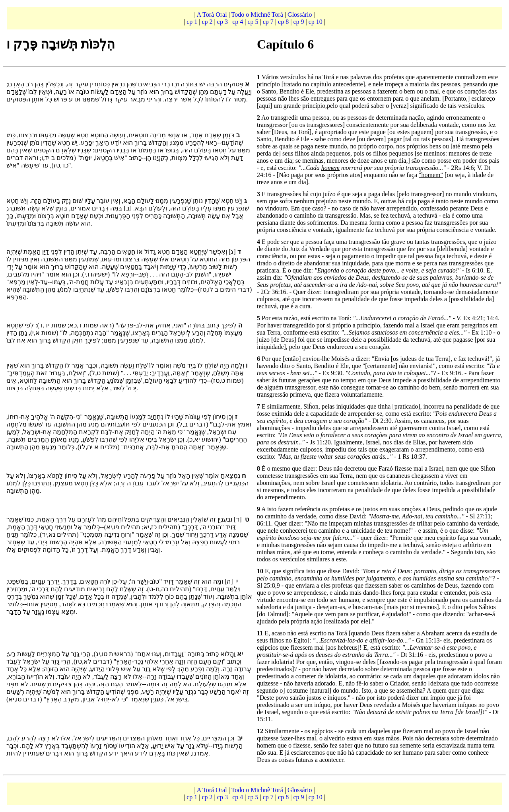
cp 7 (268, 22)
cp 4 (238, 22)
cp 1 (192, 22)
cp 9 (298, 22)
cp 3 (222, 22)
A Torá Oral (213, 15)
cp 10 (316, 22)
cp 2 (207, 22)
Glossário (300, 15)
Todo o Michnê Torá (257, 15)
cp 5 (253, 22)
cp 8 (283, 22)
